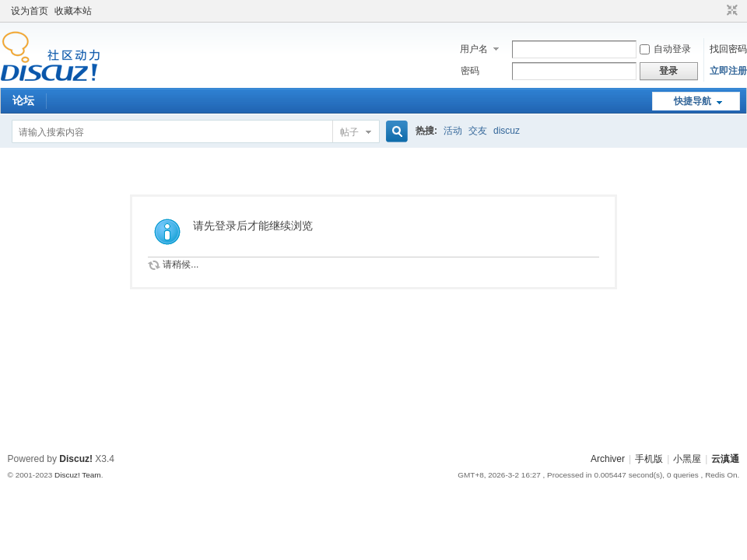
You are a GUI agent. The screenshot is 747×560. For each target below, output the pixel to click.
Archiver (608, 459)
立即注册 (728, 71)
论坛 (23, 100)
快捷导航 (693, 101)
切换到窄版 (730, 11)
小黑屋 (687, 459)
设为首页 (30, 11)
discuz (507, 131)
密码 (470, 71)
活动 (453, 131)
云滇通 (725, 459)
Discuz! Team (78, 475)
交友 (478, 131)
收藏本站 (73, 11)
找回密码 (728, 49)
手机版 (649, 459)
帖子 (349, 132)
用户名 (474, 49)
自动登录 (665, 49)
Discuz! (76, 459)
